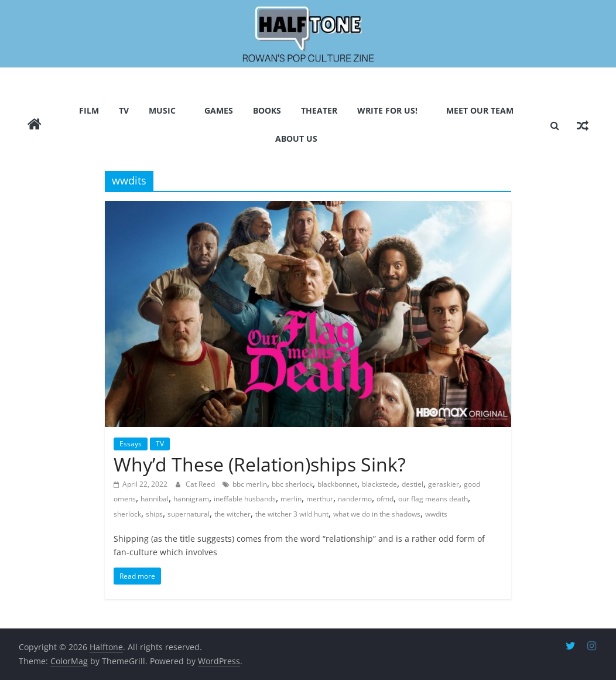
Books (267, 110)
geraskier (444, 484)
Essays (131, 444)
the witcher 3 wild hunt (292, 514)
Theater (319, 110)
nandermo (355, 499)
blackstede (379, 484)
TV (124, 110)
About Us (296, 139)
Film (89, 110)
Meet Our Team (480, 110)
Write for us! (387, 110)
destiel (413, 484)
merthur (320, 499)
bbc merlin (250, 484)
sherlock (127, 514)
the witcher (232, 514)
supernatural (189, 514)
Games (219, 110)
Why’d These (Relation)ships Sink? (260, 464)
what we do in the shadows (377, 514)
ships (154, 514)
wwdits (436, 514)
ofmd (385, 499)
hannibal (155, 499)
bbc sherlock (292, 484)
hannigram (191, 499)
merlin (291, 499)
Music (162, 110)
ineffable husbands (245, 499)
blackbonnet (337, 484)
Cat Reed (201, 484)
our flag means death (433, 499)
